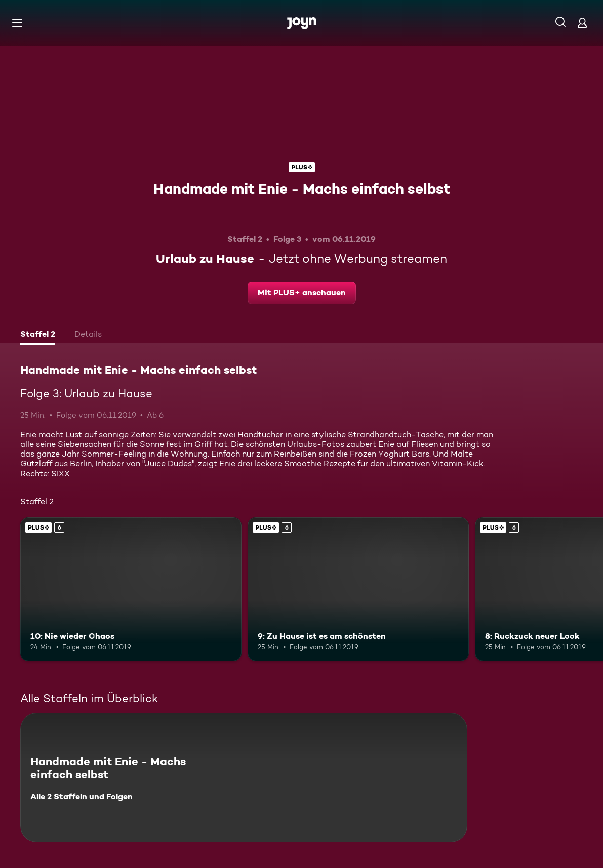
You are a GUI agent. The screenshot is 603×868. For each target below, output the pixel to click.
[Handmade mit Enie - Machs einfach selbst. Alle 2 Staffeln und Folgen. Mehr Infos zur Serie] (244, 778)
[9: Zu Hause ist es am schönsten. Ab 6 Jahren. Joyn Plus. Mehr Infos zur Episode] (358, 589)
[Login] (582, 23)
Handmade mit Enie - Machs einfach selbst (302, 188)
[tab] (38, 335)
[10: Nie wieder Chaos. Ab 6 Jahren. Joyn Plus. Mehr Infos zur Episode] (131, 589)
